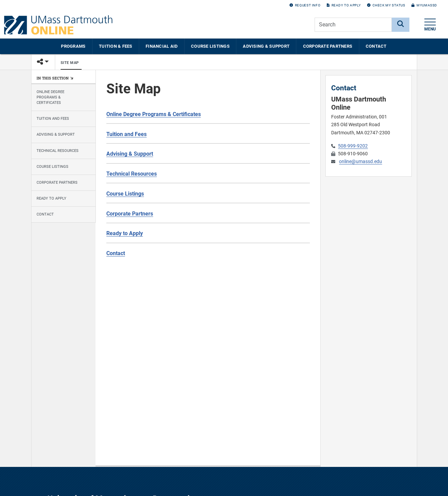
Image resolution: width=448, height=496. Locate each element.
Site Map (70, 63)
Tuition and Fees (53, 119)
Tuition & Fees (116, 46)
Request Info (305, 5)
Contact (376, 46)
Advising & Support (266, 46)
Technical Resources (58, 151)
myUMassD (424, 5)
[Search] (401, 25)
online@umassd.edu (360, 162)
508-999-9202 (353, 146)
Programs (73, 46)
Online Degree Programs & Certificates (50, 97)
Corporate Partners (328, 46)
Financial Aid (162, 46)
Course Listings (210, 46)
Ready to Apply (344, 5)
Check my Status (386, 5)
